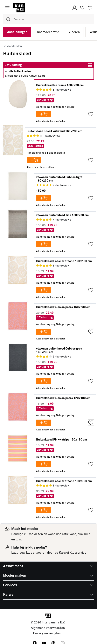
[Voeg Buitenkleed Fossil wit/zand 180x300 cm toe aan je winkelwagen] (43, 510)
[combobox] (48, 19)
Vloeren (74, 32)
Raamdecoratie (48, 32)
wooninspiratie (58, 534)
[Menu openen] (7, 8)
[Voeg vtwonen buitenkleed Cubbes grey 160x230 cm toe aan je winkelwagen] (43, 381)
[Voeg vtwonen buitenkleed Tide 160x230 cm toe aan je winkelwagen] (43, 244)
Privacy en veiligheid (48, 633)
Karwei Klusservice (73, 553)
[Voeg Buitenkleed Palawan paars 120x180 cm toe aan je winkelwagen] (43, 423)
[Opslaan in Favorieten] (91, 114)
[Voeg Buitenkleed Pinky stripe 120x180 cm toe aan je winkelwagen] (43, 464)
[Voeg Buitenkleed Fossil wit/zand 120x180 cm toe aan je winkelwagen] (43, 290)
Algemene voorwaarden (48, 628)
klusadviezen (33, 534)
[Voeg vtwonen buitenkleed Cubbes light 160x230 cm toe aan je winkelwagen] (43, 198)
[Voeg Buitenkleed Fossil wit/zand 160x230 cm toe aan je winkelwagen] (34, 160)
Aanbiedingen (17, 32)
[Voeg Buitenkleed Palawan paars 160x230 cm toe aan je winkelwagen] (43, 332)
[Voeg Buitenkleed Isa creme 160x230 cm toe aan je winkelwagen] (43, 114)
